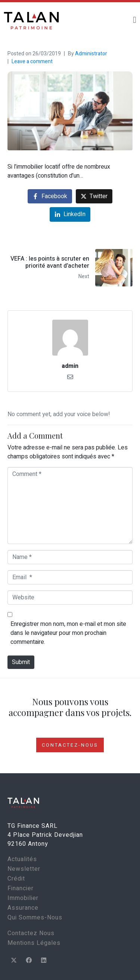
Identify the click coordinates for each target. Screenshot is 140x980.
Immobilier (23, 898)
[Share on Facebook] (50, 196)
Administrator (91, 54)
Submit (21, 662)
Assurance (23, 908)
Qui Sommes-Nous (35, 918)
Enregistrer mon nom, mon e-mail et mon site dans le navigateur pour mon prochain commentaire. (68, 633)
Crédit (16, 879)
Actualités (22, 859)
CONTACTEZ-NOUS (70, 745)
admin (70, 366)
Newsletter (24, 869)
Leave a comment (32, 62)
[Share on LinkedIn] (70, 214)
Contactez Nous (31, 933)
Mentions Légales (34, 943)
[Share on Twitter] (94, 196)
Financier (21, 888)
